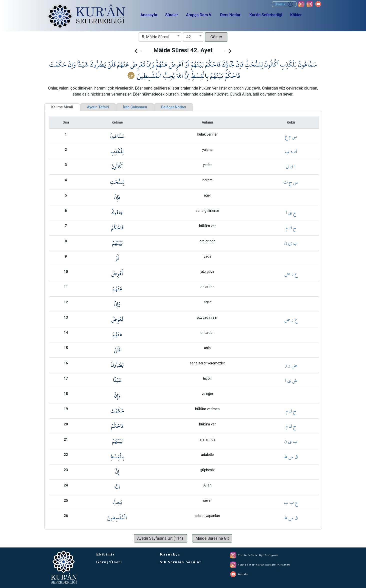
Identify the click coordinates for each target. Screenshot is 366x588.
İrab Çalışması (135, 107)
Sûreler (171, 15)
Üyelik (284, 4)
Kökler (296, 15)
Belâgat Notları (174, 107)
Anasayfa (149, 15)
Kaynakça (170, 554)
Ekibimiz (106, 554)
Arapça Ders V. (199, 15)
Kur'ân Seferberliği (266, 15)
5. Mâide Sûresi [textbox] (155, 37)
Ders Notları (231, 15)
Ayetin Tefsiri (98, 107)
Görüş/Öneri (109, 562)
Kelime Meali (62, 107)
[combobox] (160, 37)
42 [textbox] (189, 37)
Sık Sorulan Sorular (181, 562)
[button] (138, 51)
